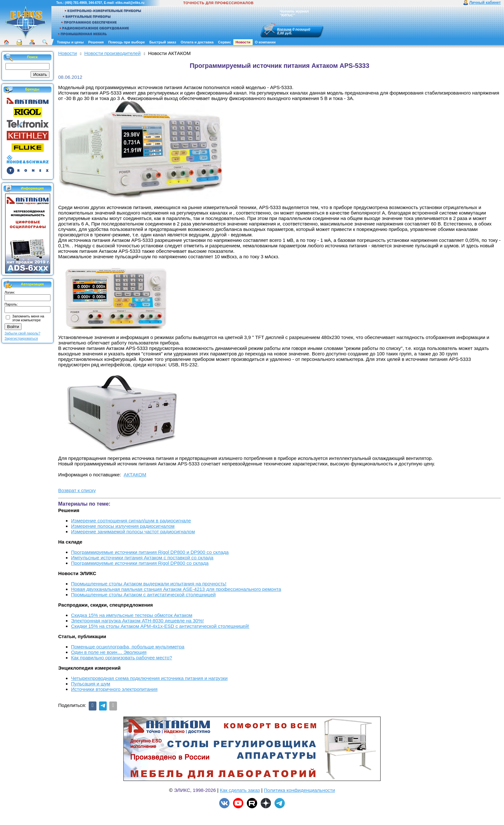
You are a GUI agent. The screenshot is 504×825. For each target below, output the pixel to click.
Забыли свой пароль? (22, 333)
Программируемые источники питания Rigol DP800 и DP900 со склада (150, 552)
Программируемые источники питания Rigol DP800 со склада (140, 563)
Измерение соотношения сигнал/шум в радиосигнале (131, 521)
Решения (96, 42)
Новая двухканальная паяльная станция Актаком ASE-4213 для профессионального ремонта (176, 589)
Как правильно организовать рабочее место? (122, 658)
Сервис (224, 42)
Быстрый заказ (163, 42)
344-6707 (95, 3)
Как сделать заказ (240, 790)
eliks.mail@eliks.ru (130, 3)
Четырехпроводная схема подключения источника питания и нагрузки (149, 678)
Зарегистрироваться (21, 338)
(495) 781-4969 (76, 3)
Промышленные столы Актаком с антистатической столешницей (143, 595)
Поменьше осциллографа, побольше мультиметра (128, 647)
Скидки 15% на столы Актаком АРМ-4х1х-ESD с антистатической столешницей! (160, 626)
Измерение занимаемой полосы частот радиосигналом (133, 532)
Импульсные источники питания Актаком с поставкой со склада (142, 558)
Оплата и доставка (197, 42)
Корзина (284, 29)
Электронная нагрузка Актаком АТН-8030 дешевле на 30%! (137, 621)
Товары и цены (70, 42)
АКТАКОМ (135, 475)
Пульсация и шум (91, 684)
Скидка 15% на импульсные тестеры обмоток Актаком (132, 615)
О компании (265, 42)
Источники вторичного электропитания (114, 689)
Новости (243, 42)
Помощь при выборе (127, 42)
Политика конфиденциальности (299, 790)
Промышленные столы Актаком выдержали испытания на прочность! (149, 584)
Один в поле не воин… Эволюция (109, 652)
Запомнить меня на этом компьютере (28, 318)
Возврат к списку (77, 490)
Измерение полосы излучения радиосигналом (123, 526)
